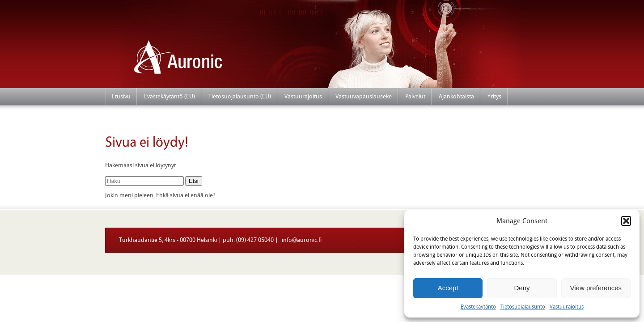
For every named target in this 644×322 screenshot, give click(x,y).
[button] (626, 221)
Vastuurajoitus (567, 307)
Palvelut (415, 96)
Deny (522, 288)
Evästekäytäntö (478, 307)
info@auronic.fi (301, 240)
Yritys (494, 96)
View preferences (596, 288)
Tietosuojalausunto (523, 307)
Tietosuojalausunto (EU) (240, 96)
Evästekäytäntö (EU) (169, 96)
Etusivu (121, 96)
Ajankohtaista (456, 96)
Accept (448, 288)
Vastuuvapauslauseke (364, 96)
